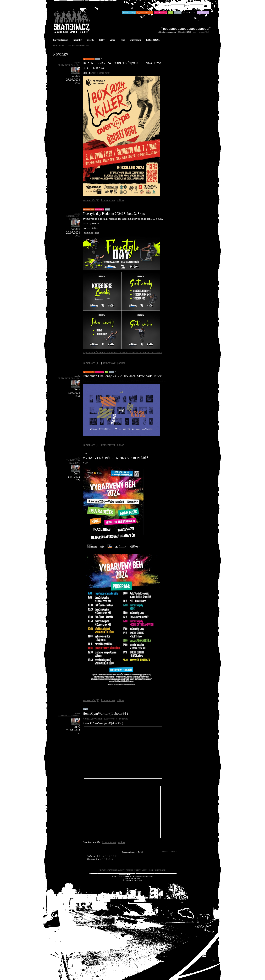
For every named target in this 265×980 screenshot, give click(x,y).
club (123, 40)
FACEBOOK (153, 40)
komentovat (108, 200)
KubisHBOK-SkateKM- (69, 65)
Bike (107, 372)
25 (109, 859)
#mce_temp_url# (101, 73)
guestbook (135, 40)
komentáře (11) (92, 363)
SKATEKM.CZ (104, 59)
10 (116, 856)
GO (206, 6)
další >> (165, 851)
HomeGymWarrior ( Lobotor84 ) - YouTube (105, 719)
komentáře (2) (91, 700)
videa (112, 40)
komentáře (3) (91, 200)
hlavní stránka (60, 40)
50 (113, 859)
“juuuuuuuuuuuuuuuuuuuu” (186, 28)
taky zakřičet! (204, 32)
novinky (77, 40)
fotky (101, 40)
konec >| (174, 851)
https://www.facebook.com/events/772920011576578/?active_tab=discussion (123, 352)
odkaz (121, 200)
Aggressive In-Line (89, 59)
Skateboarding (100, 209)
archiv (195, 32)
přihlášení (59, 46)
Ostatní (97, 59)
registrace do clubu (79, 46)
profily (90, 40)
